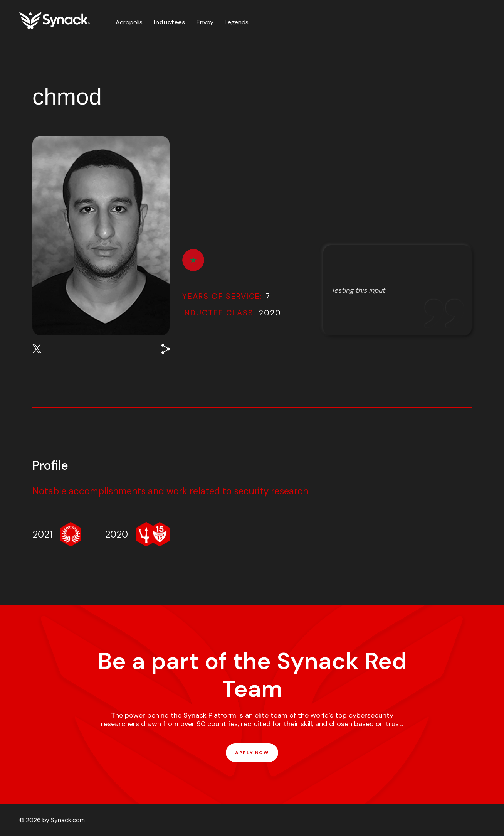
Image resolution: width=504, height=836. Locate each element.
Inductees (170, 22)
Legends (237, 22)
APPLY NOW (252, 753)
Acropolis (129, 22)
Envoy (205, 22)
